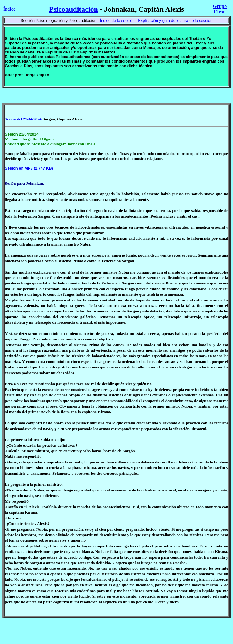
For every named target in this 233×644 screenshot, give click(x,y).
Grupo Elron (220, 9)
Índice (9, 9)
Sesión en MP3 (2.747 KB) (29, 168)
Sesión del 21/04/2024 (23, 119)
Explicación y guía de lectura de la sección (175, 21)
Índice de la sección (117, 21)
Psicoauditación (74, 9)
